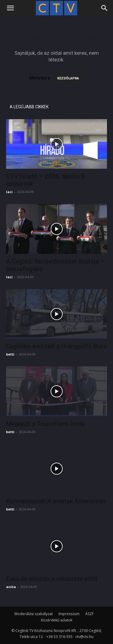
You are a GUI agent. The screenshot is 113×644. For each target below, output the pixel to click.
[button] (10, 8)
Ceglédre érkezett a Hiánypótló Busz (56, 346)
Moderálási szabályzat (34, 614)
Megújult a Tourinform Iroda (45, 424)
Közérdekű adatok (57, 620)
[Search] (105, 8)
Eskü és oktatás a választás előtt (52, 579)
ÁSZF (89, 614)
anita (11, 587)
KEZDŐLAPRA (68, 78)
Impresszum (69, 614)
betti (10, 354)
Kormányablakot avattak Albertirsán (56, 501)
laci (9, 192)
